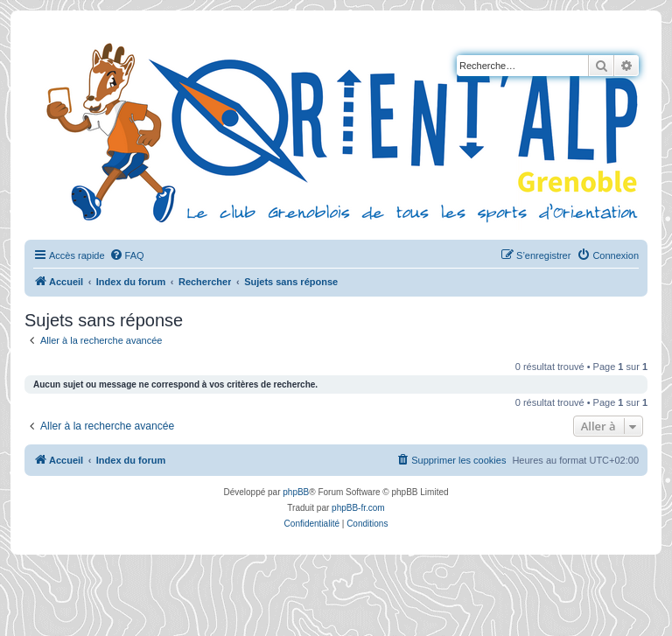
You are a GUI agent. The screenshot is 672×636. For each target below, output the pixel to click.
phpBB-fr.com (358, 508)
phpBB (296, 492)
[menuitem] (127, 255)
